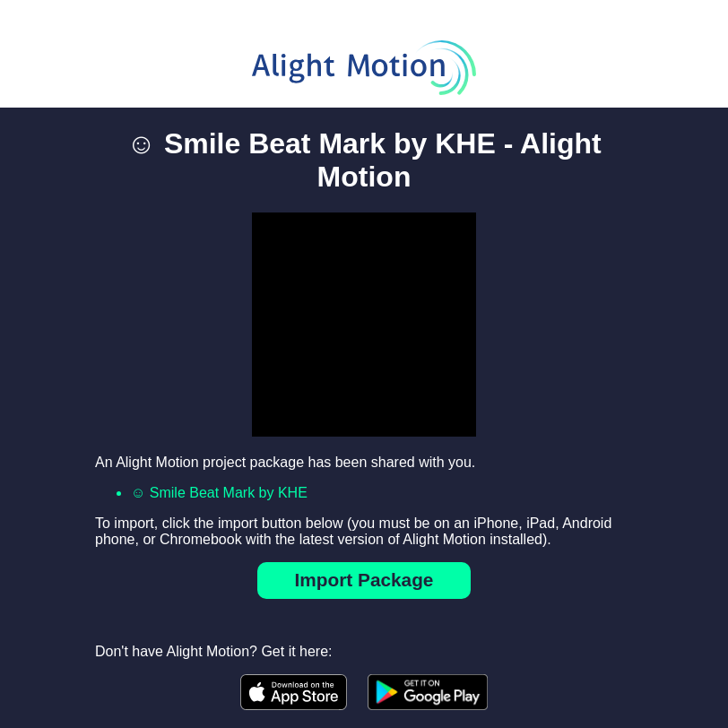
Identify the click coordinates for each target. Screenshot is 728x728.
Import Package (364, 580)
